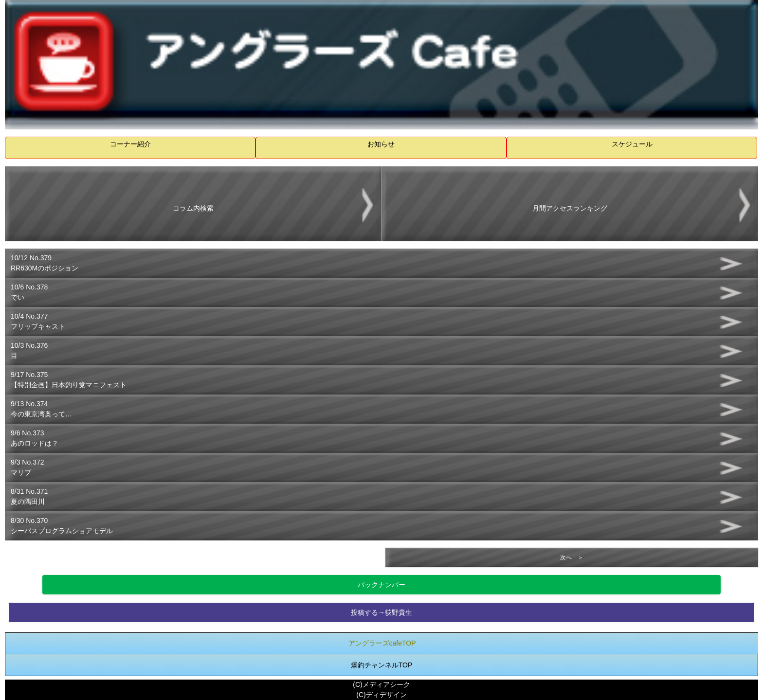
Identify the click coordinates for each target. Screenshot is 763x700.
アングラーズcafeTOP (382, 643)
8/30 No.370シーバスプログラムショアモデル (62, 526)
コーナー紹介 (130, 144)
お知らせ (381, 144)
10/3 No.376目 (29, 350)
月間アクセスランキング (570, 208)
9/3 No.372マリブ (27, 467)
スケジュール (632, 144)
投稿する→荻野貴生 (381, 612)
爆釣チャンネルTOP (382, 665)
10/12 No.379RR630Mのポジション (45, 263)
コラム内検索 (193, 208)
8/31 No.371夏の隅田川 (29, 496)
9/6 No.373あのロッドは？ (35, 438)
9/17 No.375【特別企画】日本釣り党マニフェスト (69, 380)
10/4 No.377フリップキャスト (38, 321)
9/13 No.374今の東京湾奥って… (41, 409)
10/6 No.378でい (29, 292)
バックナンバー (381, 585)
